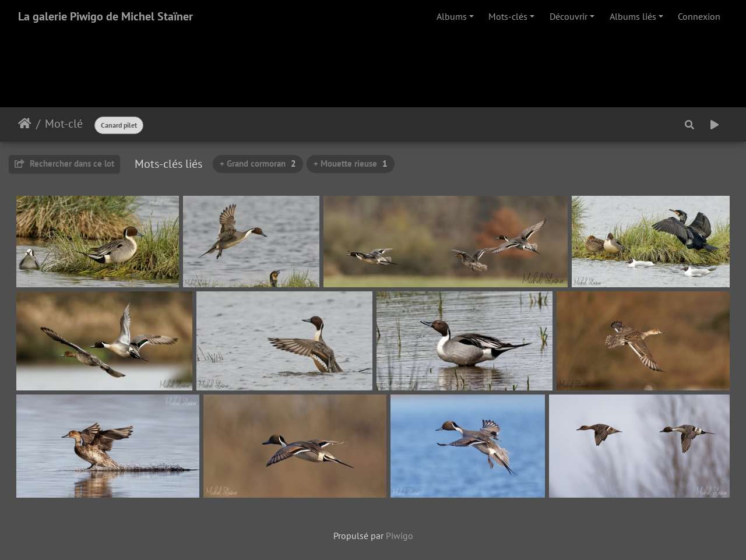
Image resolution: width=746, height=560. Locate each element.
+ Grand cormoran (258, 163)
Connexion (699, 16)
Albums (452, 16)
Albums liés (633, 16)
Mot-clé (64, 124)
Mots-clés (508, 16)
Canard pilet (119, 125)
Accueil (25, 124)
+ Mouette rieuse (351, 163)
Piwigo (400, 536)
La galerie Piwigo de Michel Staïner (105, 16)
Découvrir (569, 16)
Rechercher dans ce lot (64, 163)
